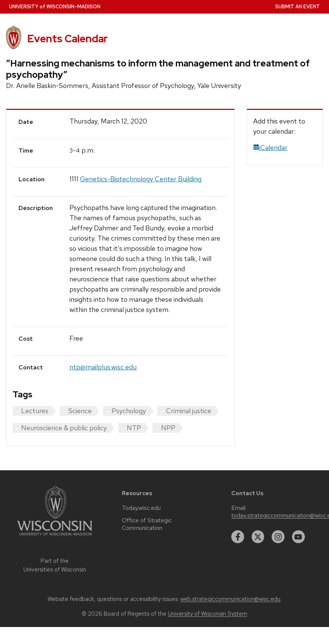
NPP (168, 428)
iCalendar (270, 147)
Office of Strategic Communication (147, 524)
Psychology (129, 411)
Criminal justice (189, 411)
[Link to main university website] (55, 537)
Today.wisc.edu (141, 508)
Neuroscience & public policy (64, 428)
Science (80, 411)
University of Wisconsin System (208, 614)
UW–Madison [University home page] (55, 7)
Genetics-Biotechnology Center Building (141, 179)
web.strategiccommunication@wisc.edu (230, 599)
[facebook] (238, 537)
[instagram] (278, 537)
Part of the (55, 565)
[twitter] (258, 537)
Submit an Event (297, 7)
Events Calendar (68, 39)
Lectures (35, 411)
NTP (134, 428)
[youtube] (298, 537)
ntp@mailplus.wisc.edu (103, 367)
